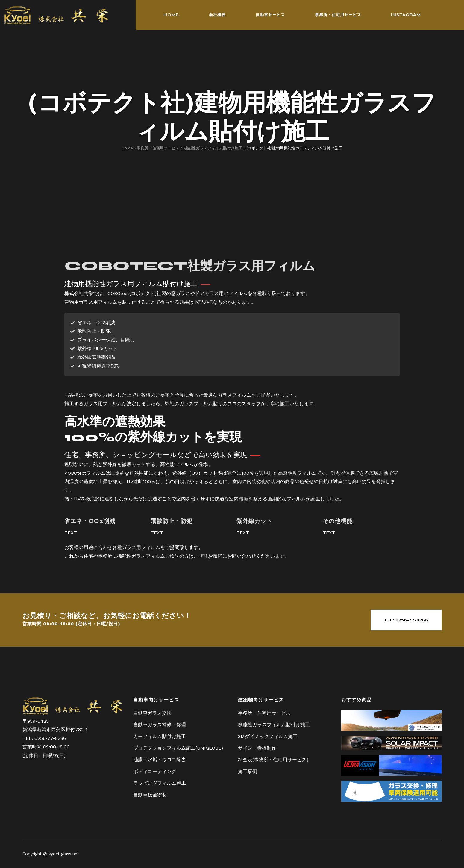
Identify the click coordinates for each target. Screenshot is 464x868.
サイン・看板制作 (257, 747)
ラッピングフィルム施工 (160, 782)
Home (127, 148)
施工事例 (248, 771)
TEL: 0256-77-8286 (406, 620)
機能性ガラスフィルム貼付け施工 (213, 148)
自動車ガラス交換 (152, 712)
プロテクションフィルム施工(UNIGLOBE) (178, 747)
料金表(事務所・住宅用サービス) (273, 759)
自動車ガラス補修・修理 (160, 724)
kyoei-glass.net (64, 853)
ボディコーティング (155, 771)
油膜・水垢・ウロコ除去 (160, 759)
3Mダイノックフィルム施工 (268, 736)
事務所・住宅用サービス (158, 148)
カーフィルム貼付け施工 (160, 736)
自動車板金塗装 (150, 794)
